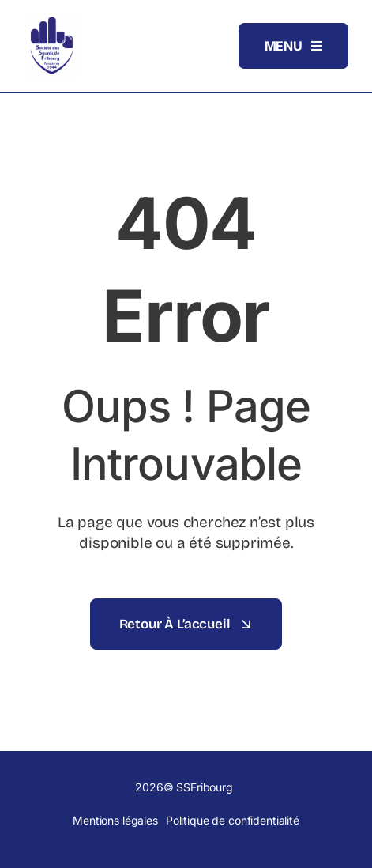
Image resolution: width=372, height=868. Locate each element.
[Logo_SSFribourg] (51, 19)
